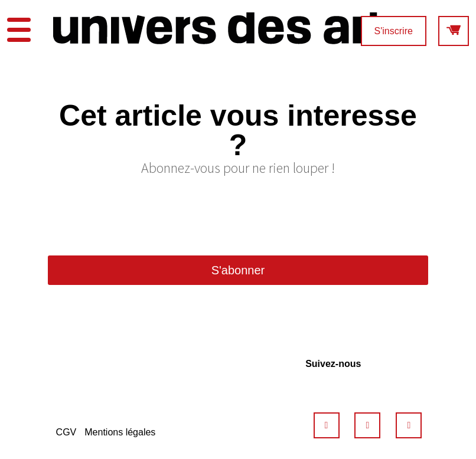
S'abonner (238, 270)
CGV (66, 432)
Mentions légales (120, 432)
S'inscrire (394, 31)
